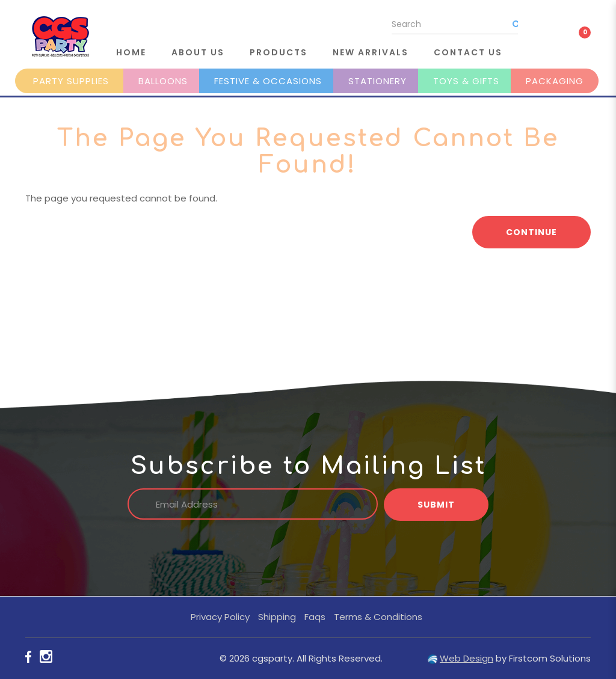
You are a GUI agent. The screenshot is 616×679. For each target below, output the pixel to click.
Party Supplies (71, 81)
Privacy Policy (220, 617)
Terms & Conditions (378, 617)
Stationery (377, 81)
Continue (531, 232)
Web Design (467, 658)
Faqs (315, 617)
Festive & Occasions (268, 81)
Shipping (277, 617)
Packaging (555, 81)
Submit (436, 505)
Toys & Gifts (466, 81)
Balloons (163, 81)
